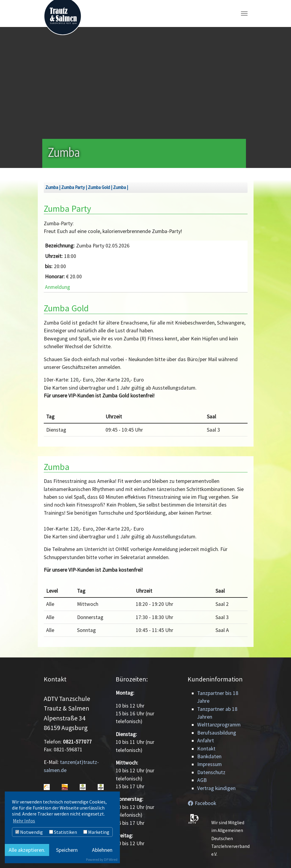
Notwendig (29, 832)
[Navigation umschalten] (244, 13)
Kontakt (206, 749)
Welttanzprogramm (219, 725)
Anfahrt (206, 741)
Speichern (67, 850)
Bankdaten (209, 756)
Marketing (96, 832)
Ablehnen (102, 850)
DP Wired (111, 859)
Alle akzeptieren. (27, 850)
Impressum (209, 764)
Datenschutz (211, 772)
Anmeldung (58, 287)
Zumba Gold (99, 187)
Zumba (52, 187)
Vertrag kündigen (216, 788)
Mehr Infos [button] (24, 821)
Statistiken (63, 832)
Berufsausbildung (217, 733)
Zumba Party (73, 187)
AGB (202, 780)
